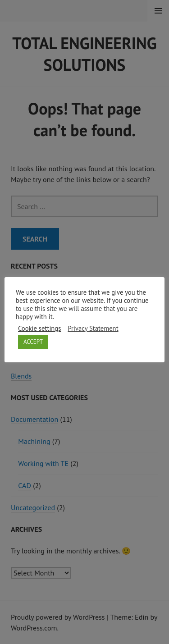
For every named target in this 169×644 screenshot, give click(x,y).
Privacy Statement (93, 329)
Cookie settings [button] (39, 329)
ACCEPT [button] (33, 342)
